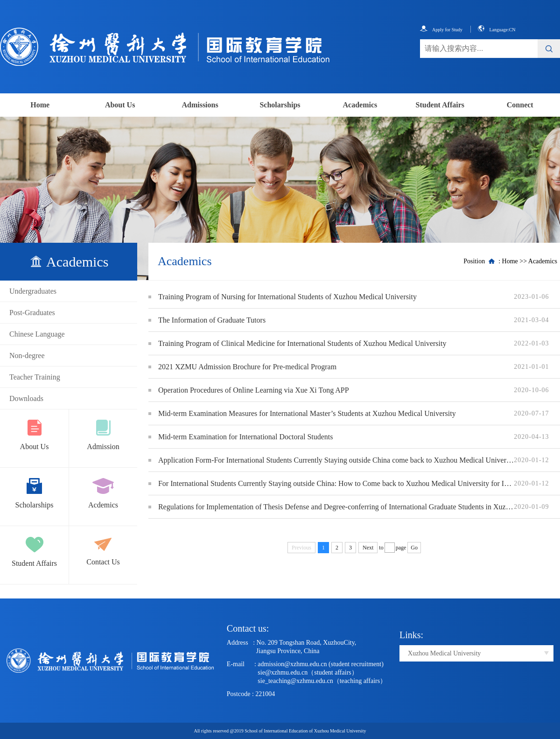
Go (414, 548)
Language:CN (497, 30)
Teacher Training (35, 377)
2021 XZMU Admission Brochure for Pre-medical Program (247, 367)
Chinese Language (37, 334)
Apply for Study (441, 30)
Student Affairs (440, 105)
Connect (520, 105)
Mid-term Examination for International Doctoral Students (246, 437)
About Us (120, 105)
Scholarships (280, 105)
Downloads (26, 398)
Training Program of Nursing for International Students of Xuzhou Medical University (287, 297)
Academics (360, 105)
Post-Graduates (32, 313)
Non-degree (27, 355)
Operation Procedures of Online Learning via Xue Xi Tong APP (254, 390)
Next (368, 548)
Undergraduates (33, 291)
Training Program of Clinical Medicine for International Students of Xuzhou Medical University (302, 343)
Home (40, 105)
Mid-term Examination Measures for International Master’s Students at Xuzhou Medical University (307, 413)
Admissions (200, 105)
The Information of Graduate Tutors (212, 320)
